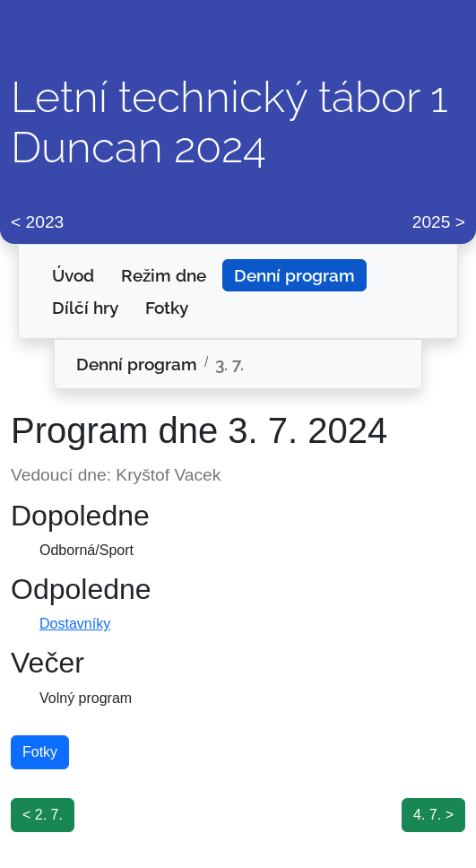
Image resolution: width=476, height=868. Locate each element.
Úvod (73, 275)
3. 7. (229, 364)
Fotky (167, 308)
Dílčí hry (85, 308)
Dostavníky (75, 624)
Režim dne (164, 275)
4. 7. (427, 815)
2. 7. (49, 815)
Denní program (294, 275)
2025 (432, 222)
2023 (45, 222)
